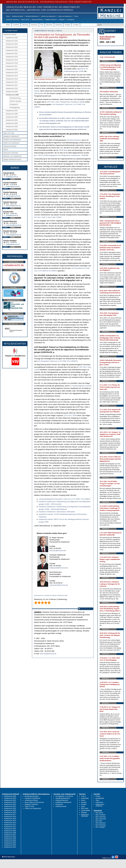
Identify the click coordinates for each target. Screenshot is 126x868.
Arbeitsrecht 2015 (12, 73)
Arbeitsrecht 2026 (12, 38)
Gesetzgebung (15, 108)
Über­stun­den (39, 93)
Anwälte (76, 25)
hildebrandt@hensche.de (59, 568)
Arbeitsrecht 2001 (12, 130)
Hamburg (25, 25)
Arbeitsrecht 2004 (12, 120)
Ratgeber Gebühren (51, 20)
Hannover (34, 25)
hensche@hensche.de (58, 551)
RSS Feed (85, 808)
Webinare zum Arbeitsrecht (12, 156)
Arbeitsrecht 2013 (12, 79)
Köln (42, 25)
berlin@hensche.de (12, 177)
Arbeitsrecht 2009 (12, 92)
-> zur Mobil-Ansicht (10, 31)
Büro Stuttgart (100, 827)
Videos (5, 150)
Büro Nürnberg (101, 825)
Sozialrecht (59, 804)
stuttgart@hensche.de (13, 244)
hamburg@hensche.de (13, 196)
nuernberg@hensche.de (14, 235)
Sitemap (84, 813)
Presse (76, 16)
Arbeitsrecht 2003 (12, 123)
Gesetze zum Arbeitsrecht (48, 16)
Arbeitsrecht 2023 (12, 47)
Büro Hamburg (101, 817)
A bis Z (84, 796)
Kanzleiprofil (71, 20)
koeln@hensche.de (12, 215)
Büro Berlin (99, 813)
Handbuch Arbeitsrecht (32, 16)
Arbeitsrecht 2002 (12, 127)
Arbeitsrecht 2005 (12, 117)
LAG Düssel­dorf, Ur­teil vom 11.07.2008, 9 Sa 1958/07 (57, 361)
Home (8, 16)
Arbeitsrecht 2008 (12, 95)
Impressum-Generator (12, 20)
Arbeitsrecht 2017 (12, 66)
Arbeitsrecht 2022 (12, 50)
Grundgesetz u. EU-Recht (64, 796)
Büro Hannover (101, 819)
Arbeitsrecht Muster (37, 20)
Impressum (99, 802)
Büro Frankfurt (100, 815)
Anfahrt (5, 179)
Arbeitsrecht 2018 (12, 63)
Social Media (86, 810)
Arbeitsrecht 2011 (12, 85)
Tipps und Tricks (9, 133)
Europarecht (14, 104)
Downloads (85, 798)
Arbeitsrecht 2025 (12, 41)
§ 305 (60, 150)
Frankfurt (16, 25)
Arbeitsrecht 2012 (12, 82)
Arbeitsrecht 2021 (12, 54)
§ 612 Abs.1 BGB (70, 415)
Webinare (62, 20)
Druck (83, 800)
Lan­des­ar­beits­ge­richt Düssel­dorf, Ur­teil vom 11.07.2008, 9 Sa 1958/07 (65, 499)
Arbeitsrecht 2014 (12, 76)
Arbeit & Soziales (15, 101)
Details (13, 179)
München (49, 25)
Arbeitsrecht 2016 (12, 69)
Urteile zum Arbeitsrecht (65, 16)
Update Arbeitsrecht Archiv (12, 159)
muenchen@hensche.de (14, 225)
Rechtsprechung (15, 98)
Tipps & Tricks (25, 20)
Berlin (8, 25)
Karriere (84, 802)
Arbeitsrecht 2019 (12, 60)
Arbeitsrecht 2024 (12, 44)
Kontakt (84, 804)
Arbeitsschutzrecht (62, 800)
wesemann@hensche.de (59, 585)
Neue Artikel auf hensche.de (34, 802)
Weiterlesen (106, 61)
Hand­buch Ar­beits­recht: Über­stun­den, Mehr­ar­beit (57, 512)
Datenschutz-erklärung (100, 805)
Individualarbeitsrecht (63, 798)
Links (83, 806)
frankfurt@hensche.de (13, 186)
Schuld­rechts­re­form (74, 140)
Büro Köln (99, 821)
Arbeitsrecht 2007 (12, 111)
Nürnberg (59, 25)
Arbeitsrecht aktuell (18, 16)
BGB (65, 150)
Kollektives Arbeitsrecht (63, 802)
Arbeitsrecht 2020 (12, 57)
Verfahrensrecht (61, 806)
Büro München (101, 823)
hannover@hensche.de (13, 206)
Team (97, 800)
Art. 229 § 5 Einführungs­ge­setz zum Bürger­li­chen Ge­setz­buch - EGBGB (61, 155)
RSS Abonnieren (86, 609)
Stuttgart (67, 25)
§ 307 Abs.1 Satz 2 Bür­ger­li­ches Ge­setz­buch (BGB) (66, 102)
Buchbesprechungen (32, 796)
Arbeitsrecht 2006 (12, 114)
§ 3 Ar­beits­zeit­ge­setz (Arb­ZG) (80, 386)
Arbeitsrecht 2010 (12, 88)
